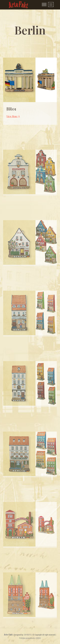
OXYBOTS (28, 635)
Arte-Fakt (8, 635)
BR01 (11, 111)
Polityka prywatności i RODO (30, 638)
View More (13, 118)
